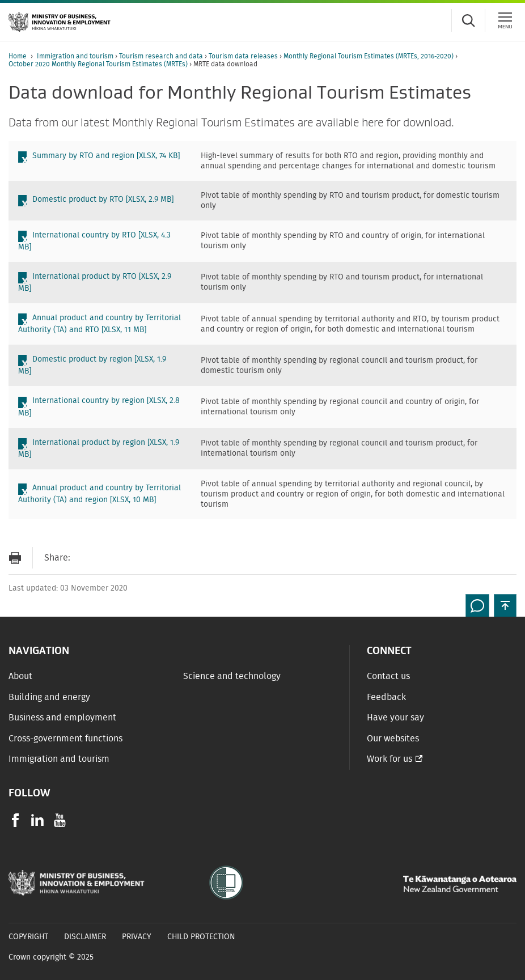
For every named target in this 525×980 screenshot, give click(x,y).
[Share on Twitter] (130, 558)
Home (18, 56)
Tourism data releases (244, 56)
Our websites (393, 739)
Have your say (395, 718)
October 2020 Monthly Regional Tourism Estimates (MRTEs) (99, 64)
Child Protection (201, 937)
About (20, 676)
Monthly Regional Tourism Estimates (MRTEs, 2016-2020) (369, 56)
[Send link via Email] (84, 558)
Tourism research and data (162, 56)
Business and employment (62, 718)
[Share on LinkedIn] (153, 558)
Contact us (388, 676)
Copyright (28, 937)
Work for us (389, 759)
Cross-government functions (65, 739)
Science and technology (232, 676)
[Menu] (505, 20)
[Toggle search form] (468, 20)
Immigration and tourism (76, 56)
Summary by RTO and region (106, 156)
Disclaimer (85, 937)
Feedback (386, 697)
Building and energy (49, 697)
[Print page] (15, 558)
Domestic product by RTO (103, 200)
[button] (505, 605)
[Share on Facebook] (107, 558)
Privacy (137, 937)
